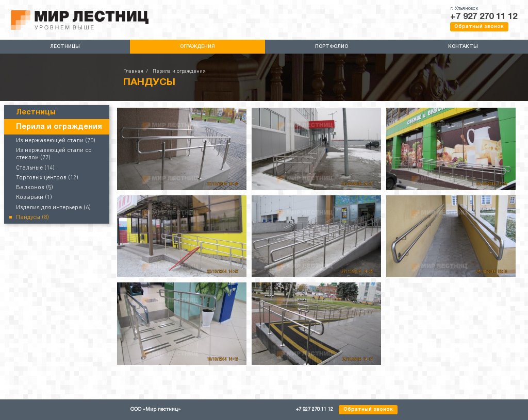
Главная (133, 71)
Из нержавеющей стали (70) (56, 141)
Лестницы (65, 47)
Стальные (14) (35, 168)
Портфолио (332, 47)
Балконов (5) (35, 188)
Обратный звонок (479, 27)
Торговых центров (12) (47, 178)
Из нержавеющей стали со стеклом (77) (54, 154)
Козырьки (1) (34, 197)
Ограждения (197, 47)
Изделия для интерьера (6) (53, 208)
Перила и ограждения (179, 71)
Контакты (463, 47)
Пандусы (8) (32, 217)
